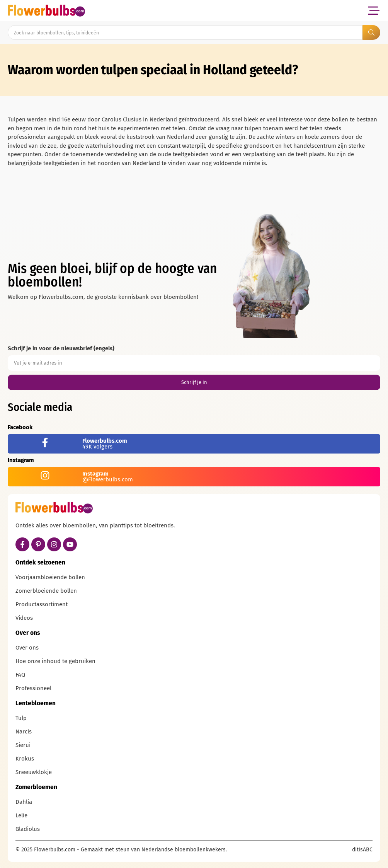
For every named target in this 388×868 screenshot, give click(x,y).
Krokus (25, 759)
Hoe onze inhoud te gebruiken (55, 661)
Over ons (27, 648)
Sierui (23, 745)
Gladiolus (28, 829)
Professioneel (33, 688)
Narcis (24, 732)
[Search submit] (371, 32)
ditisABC (362, 850)
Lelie (21, 815)
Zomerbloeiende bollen (46, 591)
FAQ (20, 675)
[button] (374, 11)
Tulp (21, 718)
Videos (24, 618)
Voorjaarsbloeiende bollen (50, 577)
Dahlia (24, 802)
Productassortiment (42, 604)
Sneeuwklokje (34, 772)
